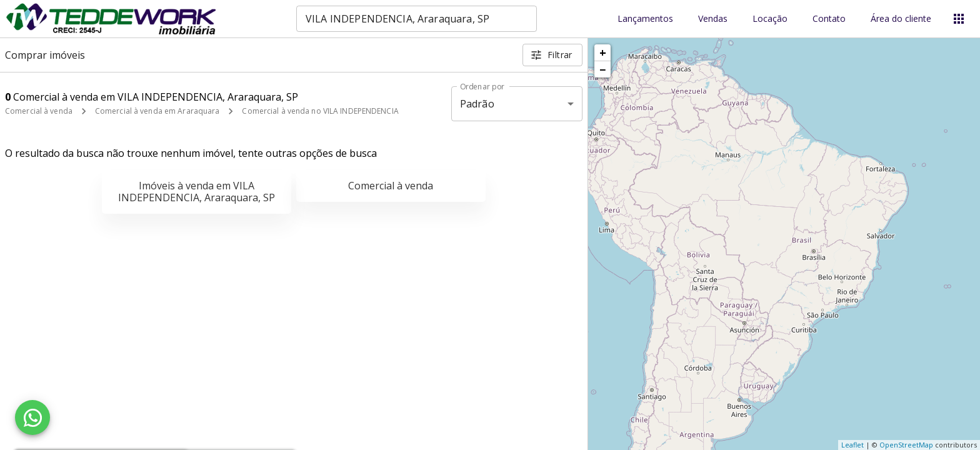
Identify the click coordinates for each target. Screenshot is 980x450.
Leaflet (852, 445)
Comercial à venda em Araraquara (157, 111)
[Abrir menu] (959, 19)
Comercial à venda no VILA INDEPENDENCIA (320, 111)
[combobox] (417, 19)
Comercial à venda (39, 111)
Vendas (713, 19)
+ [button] (603, 52)
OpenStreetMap (906, 445)
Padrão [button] (477, 104)
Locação (770, 19)
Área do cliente (901, 19)
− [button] (602, 69)
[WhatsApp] (32, 417)
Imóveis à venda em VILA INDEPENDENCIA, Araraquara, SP (197, 192)
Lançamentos (645, 19)
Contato (829, 19)
